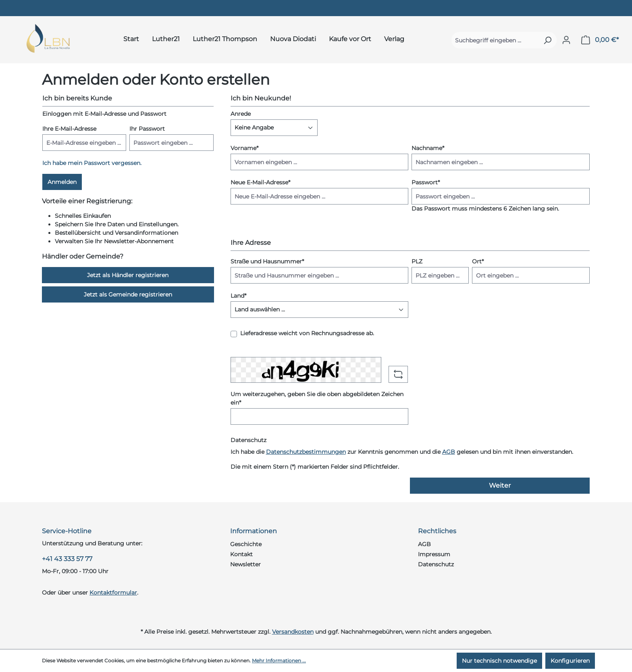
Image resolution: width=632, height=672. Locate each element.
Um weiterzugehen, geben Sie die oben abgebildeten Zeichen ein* (317, 398)
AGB (449, 452)
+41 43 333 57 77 (67, 559)
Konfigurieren (570, 661)
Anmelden (62, 182)
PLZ (417, 261)
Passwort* (426, 182)
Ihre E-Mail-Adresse (69, 129)
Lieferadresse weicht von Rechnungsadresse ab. (307, 333)
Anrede (241, 114)
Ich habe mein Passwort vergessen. (92, 163)
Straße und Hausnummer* (267, 261)
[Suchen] (547, 40)
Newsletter (245, 564)
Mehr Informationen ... (279, 661)
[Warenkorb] (600, 40)
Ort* (478, 261)
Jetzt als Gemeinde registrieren (128, 294)
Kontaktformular (113, 593)
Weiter (500, 485)
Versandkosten (293, 632)
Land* (238, 296)
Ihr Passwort (147, 129)
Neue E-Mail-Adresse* (260, 182)
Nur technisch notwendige (499, 661)
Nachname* (428, 148)
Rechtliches (437, 531)
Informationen (254, 531)
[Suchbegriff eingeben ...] (495, 40)
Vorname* (244, 148)
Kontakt (241, 554)
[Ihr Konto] (566, 40)
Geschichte (246, 544)
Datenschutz (436, 564)
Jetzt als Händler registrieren (128, 275)
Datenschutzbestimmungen (306, 452)
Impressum (434, 554)
